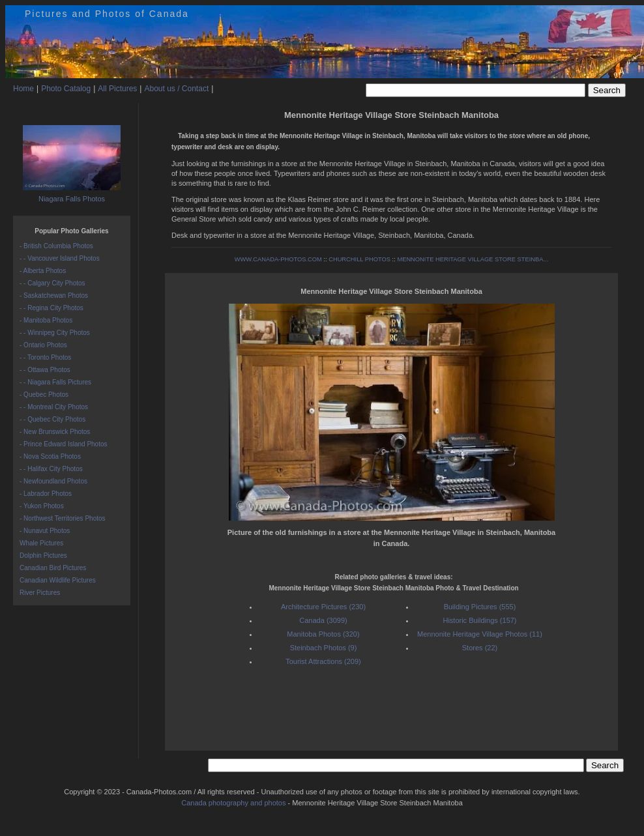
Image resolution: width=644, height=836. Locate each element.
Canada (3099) (323, 620)
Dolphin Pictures (43, 555)
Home (23, 89)
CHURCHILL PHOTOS (359, 259)
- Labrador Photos (46, 494)
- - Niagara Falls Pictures (55, 382)
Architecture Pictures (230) (323, 607)
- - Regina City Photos (51, 308)
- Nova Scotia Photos (50, 456)
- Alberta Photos (43, 271)
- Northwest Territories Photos (63, 518)
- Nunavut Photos (45, 531)
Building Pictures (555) (480, 607)
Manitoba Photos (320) (323, 634)
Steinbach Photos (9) (324, 648)
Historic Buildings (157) (479, 620)
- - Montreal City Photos (54, 407)
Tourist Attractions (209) (323, 661)
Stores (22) (480, 648)
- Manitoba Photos (46, 320)
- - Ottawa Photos (45, 370)
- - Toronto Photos (45, 357)
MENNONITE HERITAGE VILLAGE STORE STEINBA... (473, 259)
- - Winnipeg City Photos (55, 333)
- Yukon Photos (42, 506)
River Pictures (40, 593)
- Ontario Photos (43, 345)
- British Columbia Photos (56, 246)
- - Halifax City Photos (51, 469)
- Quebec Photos (44, 395)
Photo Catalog (66, 89)
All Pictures (117, 89)
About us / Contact (176, 89)
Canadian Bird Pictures (53, 568)
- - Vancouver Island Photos (60, 258)
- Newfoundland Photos (53, 481)
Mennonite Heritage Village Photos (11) (480, 634)
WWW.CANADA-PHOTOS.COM (278, 259)
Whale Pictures (41, 543)
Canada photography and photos (233, 803)
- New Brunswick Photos (55, 432)
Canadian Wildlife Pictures (58, 580)
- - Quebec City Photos (52, 419)
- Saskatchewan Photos (54, 295)
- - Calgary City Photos (52, 283)
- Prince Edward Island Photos (64, 444)
